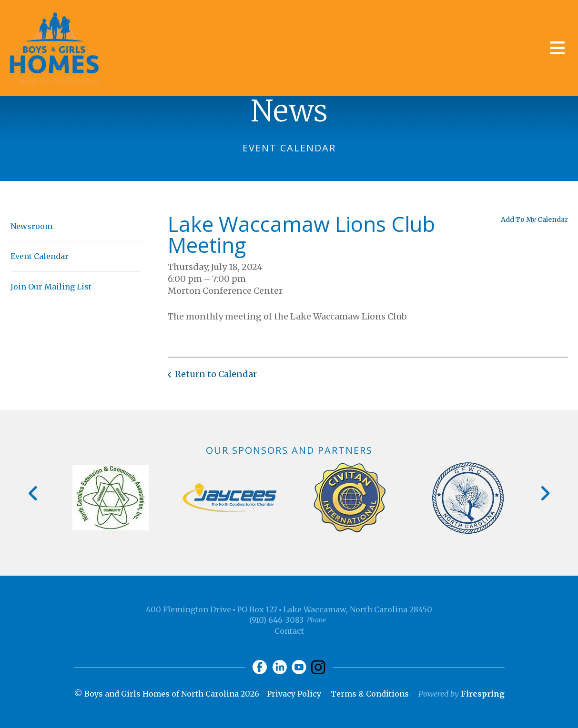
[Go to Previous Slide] (34, 493)
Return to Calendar (216, 374)
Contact (289, 631)
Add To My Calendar (534, 219)
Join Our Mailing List (51, 287)
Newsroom (31, 226)
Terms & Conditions (370, 694)
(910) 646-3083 (276, 620)
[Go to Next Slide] (545, 493)
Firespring (483, 694)
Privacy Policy (294, 694)
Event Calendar (40, 256)
